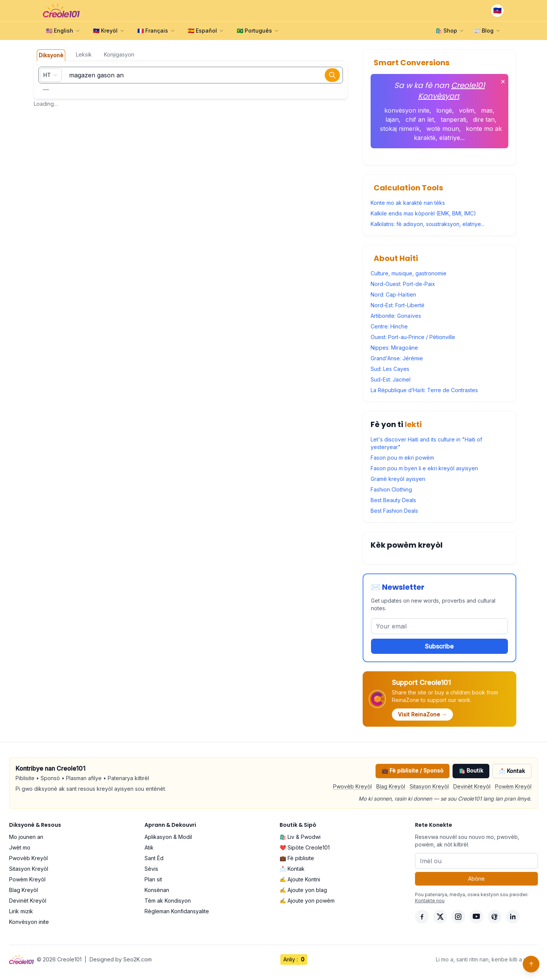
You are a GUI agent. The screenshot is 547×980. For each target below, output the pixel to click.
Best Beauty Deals (393, 500)
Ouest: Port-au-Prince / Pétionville (413, 337)
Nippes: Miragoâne (394, 348)
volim (467, 110)
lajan (392, 119)
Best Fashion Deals (394, 511)
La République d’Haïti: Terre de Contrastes (424, 390)
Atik (149, 847)
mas (487, 110)
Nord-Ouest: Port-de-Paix (403, 284)
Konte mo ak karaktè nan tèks (408, 203)
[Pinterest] (495, 917)
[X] (440, 917)
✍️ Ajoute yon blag (303, 890)
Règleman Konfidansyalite (177, 911)
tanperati (453, 119)
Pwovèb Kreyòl (352, 786)
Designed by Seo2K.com (121, 959)
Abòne (476, 879)
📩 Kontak (512, 771)
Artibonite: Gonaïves (396, 316)
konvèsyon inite (407, 110)
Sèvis (151, 869)
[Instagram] (458, 917)
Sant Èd (154, 858)
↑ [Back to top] (531, 964)
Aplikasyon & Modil (168, 837)
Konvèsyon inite (29, 922)
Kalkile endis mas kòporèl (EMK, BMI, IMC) (423, 213)
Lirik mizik (21, 911)
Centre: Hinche (389, 326)
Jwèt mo (20, 847)
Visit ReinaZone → (422, 714)
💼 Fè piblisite (297, 858)
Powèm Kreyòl (513, 786)
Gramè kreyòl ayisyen (398, 479)
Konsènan (157, 890)
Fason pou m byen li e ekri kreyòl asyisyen (424, 468)
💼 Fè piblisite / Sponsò (413, 770)
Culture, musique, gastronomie (409, 273)
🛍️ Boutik (471, 770)
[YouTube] (476, 917)
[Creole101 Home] (61, 11)
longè (444, 110)
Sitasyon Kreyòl (429, 786)
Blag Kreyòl (391, 786)
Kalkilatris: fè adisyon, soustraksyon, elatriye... (428, 224)
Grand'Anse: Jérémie (397, 358)
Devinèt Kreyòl (472, 786)
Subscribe (439, 646)
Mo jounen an (26, 837)
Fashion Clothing (391, 489)
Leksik (84, 54)
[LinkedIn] (513, 917)
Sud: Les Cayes (390, 369)
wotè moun (443, 129)
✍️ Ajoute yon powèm (307, 901)
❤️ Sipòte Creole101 (305, 847)
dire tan (484, 119)
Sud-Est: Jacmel (391, 379)
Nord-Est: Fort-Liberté (398, 305)
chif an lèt (420, 119)
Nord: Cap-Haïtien (393, 294)
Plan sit (153, 879)
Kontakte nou (430, 901)
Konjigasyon (119, 54)
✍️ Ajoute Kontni (300, 879)
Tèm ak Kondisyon (168, 901)
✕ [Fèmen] (503, 82)
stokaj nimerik (400, 129)
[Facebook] (422, 917)
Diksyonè (51, 55)
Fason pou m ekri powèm (402, 458)
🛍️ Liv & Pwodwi (300, 837)
